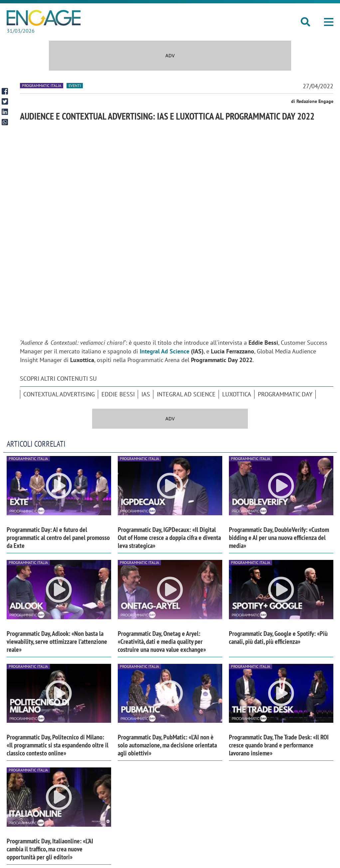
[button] (329, 22)
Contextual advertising (59, 394)
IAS (146, 394)
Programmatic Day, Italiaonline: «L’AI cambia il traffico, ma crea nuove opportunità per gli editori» (50, 849)
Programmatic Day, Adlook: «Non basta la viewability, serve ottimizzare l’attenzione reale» (57, 642)
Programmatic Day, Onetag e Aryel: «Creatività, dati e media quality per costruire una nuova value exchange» (162, 642)
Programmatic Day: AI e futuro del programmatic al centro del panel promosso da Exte (58, 538)
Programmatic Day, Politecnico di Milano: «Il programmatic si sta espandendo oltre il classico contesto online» (58, 745)
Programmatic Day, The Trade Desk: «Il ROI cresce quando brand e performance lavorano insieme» (279, 745)
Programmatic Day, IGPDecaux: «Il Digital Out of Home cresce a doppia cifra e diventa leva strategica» (169, 538)
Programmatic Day (285, 394)
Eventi (75, 85)
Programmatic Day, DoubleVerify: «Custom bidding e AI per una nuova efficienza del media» (279, 538)
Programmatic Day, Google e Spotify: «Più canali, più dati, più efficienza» (278, 638)
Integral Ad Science (186, 394)
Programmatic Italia (42, 85)
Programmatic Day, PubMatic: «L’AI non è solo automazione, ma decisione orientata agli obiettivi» (167, 745)
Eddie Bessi (118, 394)
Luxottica (237, 394)
